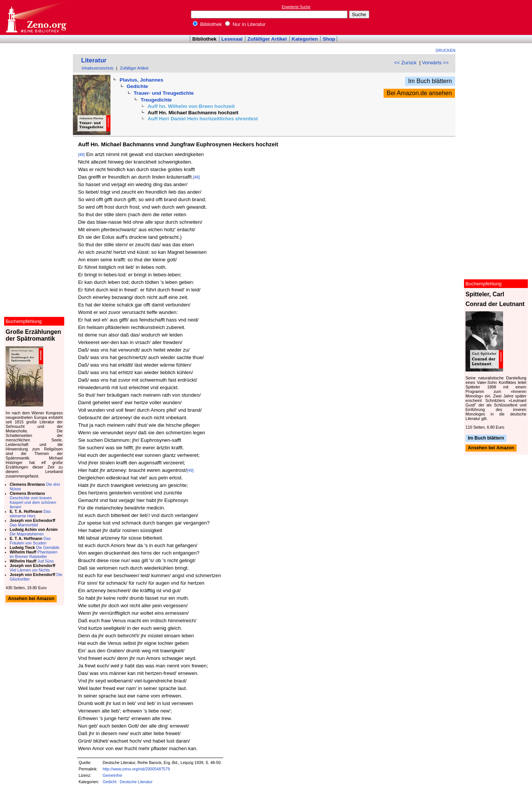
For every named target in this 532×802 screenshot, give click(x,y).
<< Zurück (405, 63)
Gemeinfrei (112, 775)
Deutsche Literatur (136, 782)
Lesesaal (232, 39)
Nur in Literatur (245, 24)
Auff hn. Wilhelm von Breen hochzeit (191, 106)
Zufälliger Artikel (267, 39)
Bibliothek (207, 24)
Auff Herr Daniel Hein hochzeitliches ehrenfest (203, 119)
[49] (190, 470)
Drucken (446, 50)
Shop (329, 39)
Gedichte (137, 86)
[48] (82, 155)
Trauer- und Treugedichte (164, 93)
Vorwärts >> (435, 63)
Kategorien (305, 39)
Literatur (94, 60)
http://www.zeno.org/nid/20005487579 (136, 769)
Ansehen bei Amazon (491, 448)
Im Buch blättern (430, 81)
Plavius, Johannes (141, 80)
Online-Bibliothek (36, 17)
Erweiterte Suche (296, 7)
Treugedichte (156, 100)
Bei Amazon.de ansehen (419, 93)
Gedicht (110, 782)
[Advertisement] (497, 17)
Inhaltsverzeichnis (97, 68)
